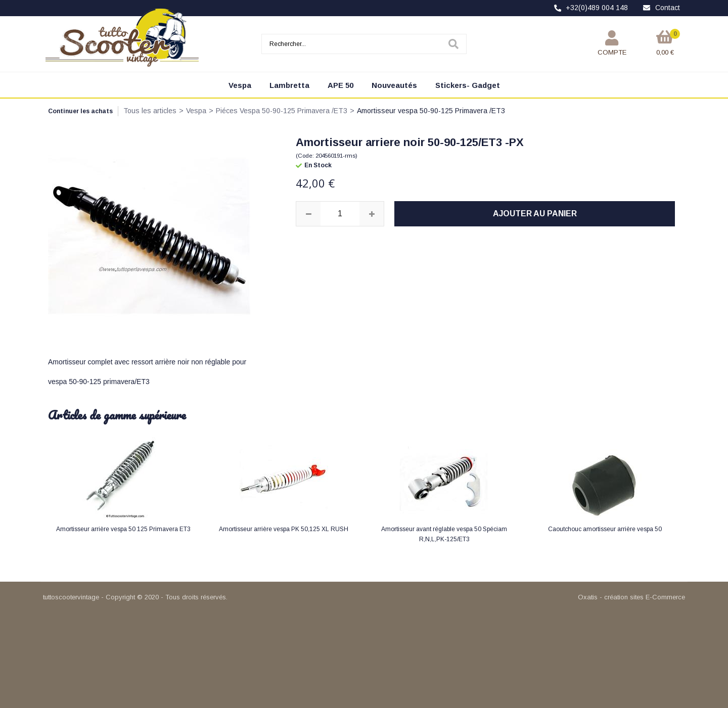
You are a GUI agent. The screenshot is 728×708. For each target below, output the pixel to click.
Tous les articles (150, 111)
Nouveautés (394, 85)
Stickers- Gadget (468, 85)
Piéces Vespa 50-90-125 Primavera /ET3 (282, 111)
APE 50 (340, 85)
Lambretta (289, 85)
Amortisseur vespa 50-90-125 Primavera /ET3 (431, 111)
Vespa (240, 85)
